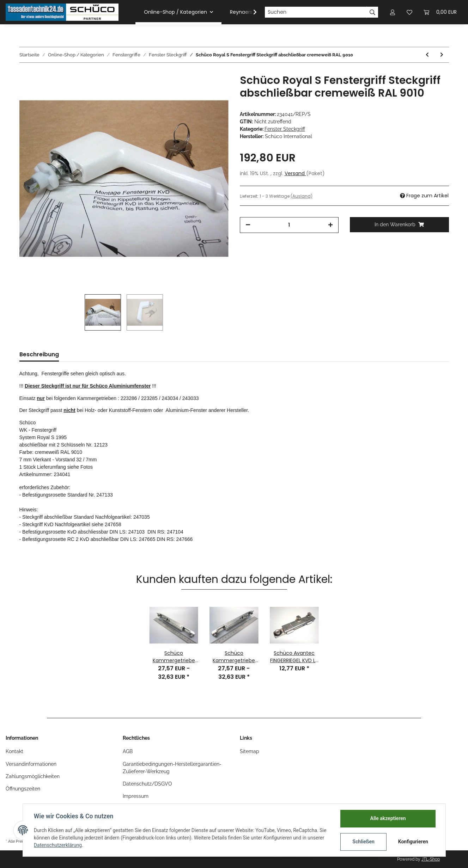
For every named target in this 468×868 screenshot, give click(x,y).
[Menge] (289, 225)
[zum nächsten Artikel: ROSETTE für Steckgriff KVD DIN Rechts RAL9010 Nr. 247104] (442, 55)
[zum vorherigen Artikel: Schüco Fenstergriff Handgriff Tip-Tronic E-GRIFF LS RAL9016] (427, 55)
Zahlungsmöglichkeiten (33, 776)
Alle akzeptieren (388, 818)
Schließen (363, 842)
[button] (393, 12)
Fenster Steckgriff (285, 129)
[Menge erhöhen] (330, 225)
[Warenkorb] (440, 12)
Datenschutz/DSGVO (147, 784)
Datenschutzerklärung (58, 845)
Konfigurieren (413, 842)
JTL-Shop (431, 859)
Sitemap (250, 751)
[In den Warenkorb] (399, 225)
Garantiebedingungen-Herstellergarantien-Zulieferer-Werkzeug (172, 768)
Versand (295, 173)
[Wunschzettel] (409, 12)
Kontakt (14, 751)
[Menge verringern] (248, 225)
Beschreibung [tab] (39, 354)
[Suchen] (316, 12)
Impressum (136, 796)
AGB (128, 751)
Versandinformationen (31, 764)
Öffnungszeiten (23, 789)
